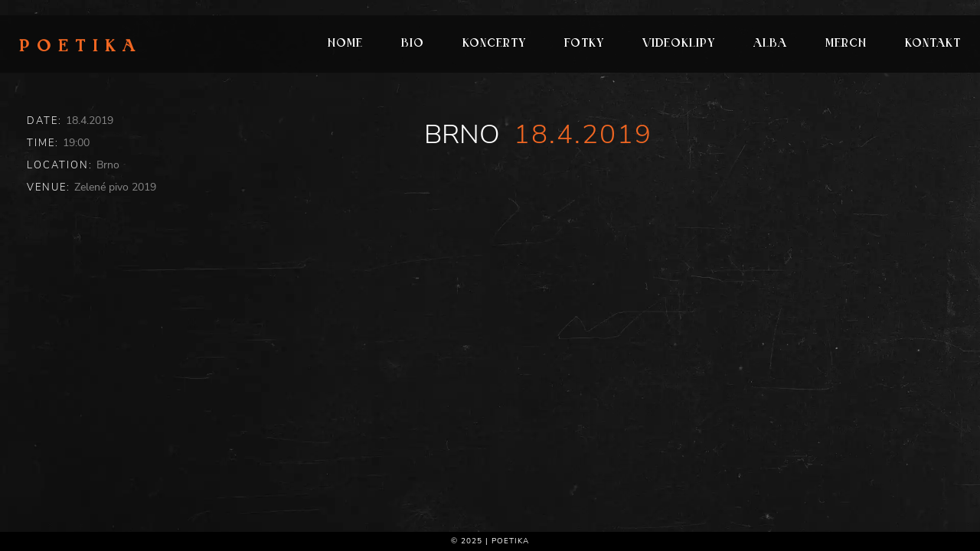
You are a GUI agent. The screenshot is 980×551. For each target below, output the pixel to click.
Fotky (584, 44)
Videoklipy (679, 44)
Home (345, 44)
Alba (770, 44)
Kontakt (933, 44)
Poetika (81, 47)
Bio (413, 44)
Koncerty (494, 44)
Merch (846, 44)
